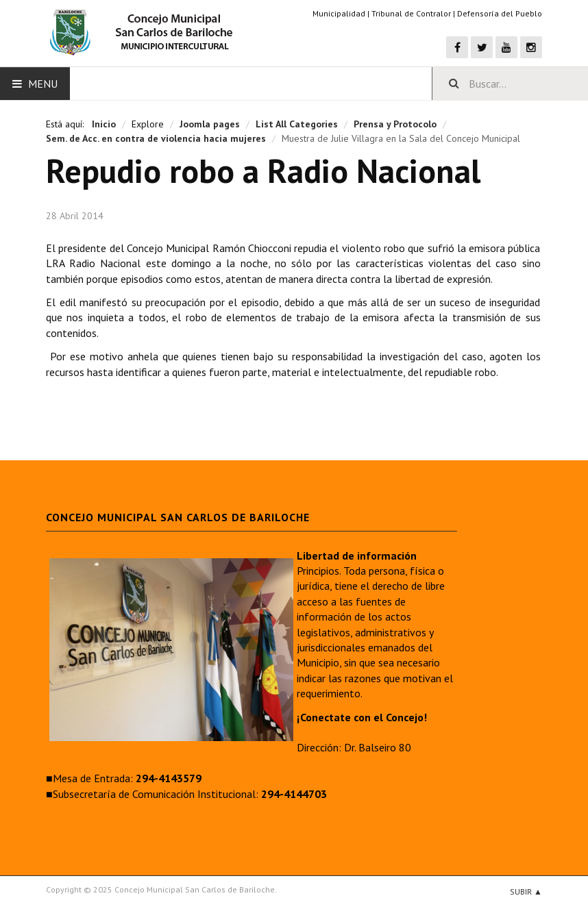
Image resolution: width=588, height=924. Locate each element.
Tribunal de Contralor (411, 13)
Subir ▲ (526, 891)
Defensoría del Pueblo (500, 13)
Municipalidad (339, 13)
